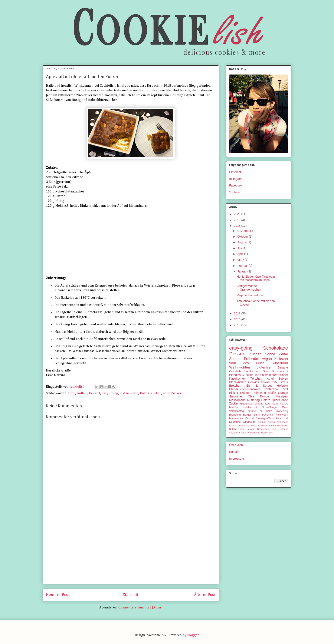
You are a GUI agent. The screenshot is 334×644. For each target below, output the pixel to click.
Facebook (236, 185)
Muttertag (253, 400)
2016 (238, 319)
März (241, 260)
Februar (243, 266)
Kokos (144, 393)
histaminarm (129, 393)
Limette (259, 404)
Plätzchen (271, 389)
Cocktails (235, 371)
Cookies (254, 382)
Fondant (263, 426)
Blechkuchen (238, 382)
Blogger (193, 635)
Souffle (243, 433)
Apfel (71, 393)
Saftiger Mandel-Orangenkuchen (249, 288)
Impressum (237, 459)
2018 (238, 226)
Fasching (268, 415)
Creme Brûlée (237, 426)
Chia (251, 396)
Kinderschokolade (279, 426)
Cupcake (248, 375)
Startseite (132, 595)
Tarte (274, 382)
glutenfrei (264, 367)
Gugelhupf (246, 404)
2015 (238, 325)
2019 (238, 220)
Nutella (233, 429)
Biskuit (234, 393)
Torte (258, 375)
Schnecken (263, 429)
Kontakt (234, 452)
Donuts (265, 396)
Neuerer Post (58, 595)
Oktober (243, 237)
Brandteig (235, 415)
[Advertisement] (131, 551)
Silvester (234, 433)
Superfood (280, 363)
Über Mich (236, 445)
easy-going (110, 393)
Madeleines (236, 418)
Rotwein (251, 429)
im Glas (262, 371)
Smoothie (235, 396)
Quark (276, 400)
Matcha (234, 407)
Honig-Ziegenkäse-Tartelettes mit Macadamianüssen (256, 278)
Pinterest (235, 172)
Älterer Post (205, 595)
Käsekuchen (237, 379)
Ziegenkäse (267, 433)
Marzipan (282, 396)
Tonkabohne (254, 433)
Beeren (283, 379)
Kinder (284, 375)
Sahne (270, 354)
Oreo (285, 407)
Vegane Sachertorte (250, 295)
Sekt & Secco (279, 429)
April (241, 254)
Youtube (235, 192)
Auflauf (82, 393)
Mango (284, 404)
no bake (266, 411)
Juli (240, 248)
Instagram (236, 179)
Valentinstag (236, 411)
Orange (283, 393)
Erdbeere (246, 393)
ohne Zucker (172, 393)
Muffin (272, 393)
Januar (242, 271)
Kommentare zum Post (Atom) (140, 608)
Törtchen (256, 379)
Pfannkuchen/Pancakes (245, 389)
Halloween (282, 415)
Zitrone (252, 411)
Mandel (249, 418)
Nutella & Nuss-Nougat (260, 407)
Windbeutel (249, 422)
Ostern (266, 400)
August (242, 242)
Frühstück (252, 359)
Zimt (285, 389)
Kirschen (260, 393)
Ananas (262, 422)
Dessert (95, 393)
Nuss (260, 363)
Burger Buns (251, 415)
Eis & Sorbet (259, 386)
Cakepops (283, 422)
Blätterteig (282, 411)
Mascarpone (237, 400)
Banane (283, 367)
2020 (238, 214)
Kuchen (156, 393)
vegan (267, 359)
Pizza (241, 429)
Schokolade (276, 348)
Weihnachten (240, 367)
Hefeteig (282, 386)
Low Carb (271, 404)
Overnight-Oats (264, 418)
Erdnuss (252, 426)
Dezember (245, 231)
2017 (238, 313)
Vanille (249, 371)
